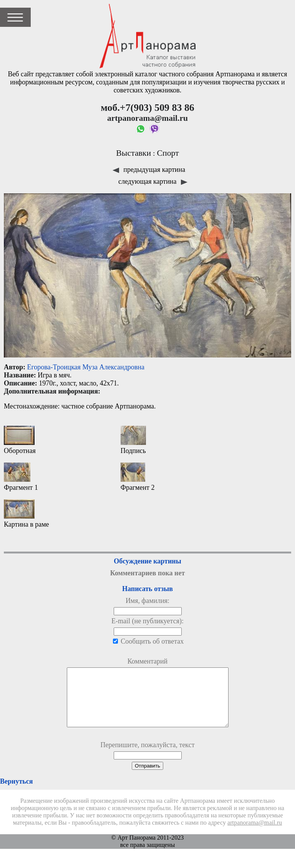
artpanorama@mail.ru (255, 834)
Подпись (133, 440)
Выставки (133, 153)
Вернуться (16, 793)
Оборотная (20, 440)
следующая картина (153, 181)
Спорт (168, 153)
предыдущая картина (149, 170)
